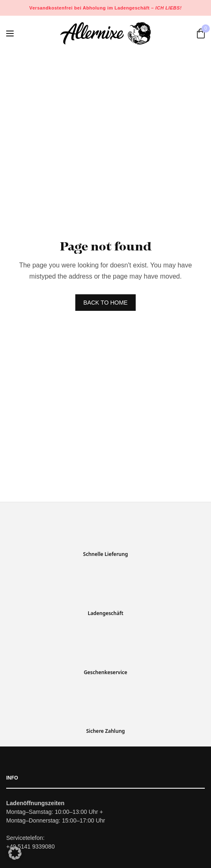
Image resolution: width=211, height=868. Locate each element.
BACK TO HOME (106, 303)
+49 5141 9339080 (30, 847)
